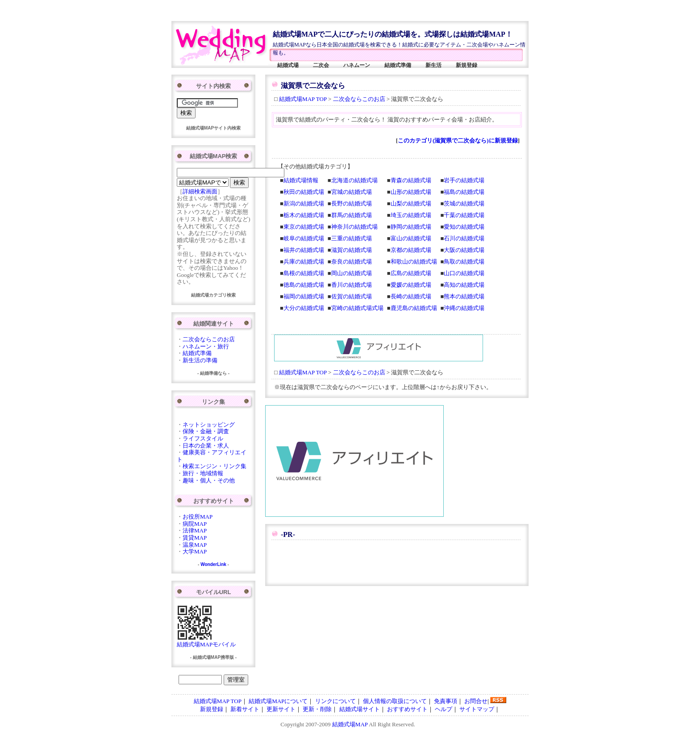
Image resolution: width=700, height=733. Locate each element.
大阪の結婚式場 (464, 250)
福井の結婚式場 (304, 250)
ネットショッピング (209, 425)
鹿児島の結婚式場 (414, 308)
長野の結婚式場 (352, 203)
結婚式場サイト (360, 709)
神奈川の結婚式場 (354, 227)
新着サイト (245, 709)
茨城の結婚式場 (464, 203)
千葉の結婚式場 (464, 215)
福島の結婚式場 (464, 192)
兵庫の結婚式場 (304, 262)
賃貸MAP (195, 538)
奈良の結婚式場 (352, 262)
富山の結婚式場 (411, 238)
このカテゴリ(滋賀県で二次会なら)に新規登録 (458, 140)
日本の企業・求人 (206, 446)
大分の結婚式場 (304, 308)
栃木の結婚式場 (304, 215)
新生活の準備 (200, 360)
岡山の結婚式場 (352, 273)
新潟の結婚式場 (304, 203)
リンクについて (335, 701)
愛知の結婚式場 (464, 227)
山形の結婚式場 (411, 192)
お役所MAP (198, 517)
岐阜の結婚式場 (304, 238)
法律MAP (195, 530)
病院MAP (195, 524)
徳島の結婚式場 (304, 285)
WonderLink (213, 564)
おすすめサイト (407, 709)
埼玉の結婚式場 (411, 215)
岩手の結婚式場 (464, 180)
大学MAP (195, 551)
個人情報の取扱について (395, 701)
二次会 (321, 65)
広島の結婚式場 (411, 273)
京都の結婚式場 (411, 250)
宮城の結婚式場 (352, 192)
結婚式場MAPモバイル (206, 642)
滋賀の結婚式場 (352, 250)
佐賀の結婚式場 (352, 296)
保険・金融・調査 (206, 431)
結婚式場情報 (301, 180)
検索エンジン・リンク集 (215, 466)
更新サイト (281, 709)
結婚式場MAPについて (278, 701)
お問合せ (476, 701)
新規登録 (467, 65)
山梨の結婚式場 (411, 203)
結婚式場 (288, 65)
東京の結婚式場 (304, 227)
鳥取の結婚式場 (464, 262)
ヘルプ (444, 709)
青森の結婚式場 (411, 180)
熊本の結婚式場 (464, 296)
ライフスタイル (203, 438)
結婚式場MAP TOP (303, 99)
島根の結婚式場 (304, 273)
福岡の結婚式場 (304, 296)
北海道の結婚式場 (354, 180)
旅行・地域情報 (203, 473)
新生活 (433, 65)
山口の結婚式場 (464, 273)
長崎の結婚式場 (411, 296)
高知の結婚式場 (464, 285)
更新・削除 (317, 709)
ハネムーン (357, 65)
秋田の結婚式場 (304, 192)
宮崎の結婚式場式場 (357, 308)
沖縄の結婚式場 (464, 308)
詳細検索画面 (200, 191)
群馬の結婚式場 (352, 215)
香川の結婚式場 (352, 285)
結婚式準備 (398, 65)
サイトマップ (477, 709)
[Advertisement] (336, 10)
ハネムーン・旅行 (206, 346)
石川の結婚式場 (464, 238)
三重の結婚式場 (352, 238)
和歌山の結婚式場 (414, 262)
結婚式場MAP (350, 724)
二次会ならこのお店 (359, 99)
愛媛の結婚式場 (411, 285)
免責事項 (446, 701)
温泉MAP (195, 545)
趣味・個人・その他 (209, 480)
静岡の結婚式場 (411, 227)
